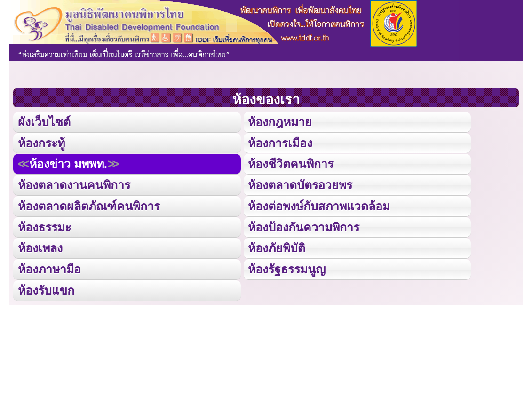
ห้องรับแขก (46, 288)
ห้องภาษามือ (49, 267)
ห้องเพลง (40, 246)
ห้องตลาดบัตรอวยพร (300, 184)
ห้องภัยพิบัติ (276, 246)
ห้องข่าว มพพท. (68, 163)
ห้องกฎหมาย (280, 122)
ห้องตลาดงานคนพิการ (74, 184)
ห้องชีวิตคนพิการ (291, 163)
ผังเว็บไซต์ (44, 122)
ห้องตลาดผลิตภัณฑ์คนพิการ (89, 204)
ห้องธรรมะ (44, 225)
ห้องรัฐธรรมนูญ (287, 267)
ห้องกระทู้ (41, 142)
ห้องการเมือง (280, 142)
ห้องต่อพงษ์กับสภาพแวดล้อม (319, 204)
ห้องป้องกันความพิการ (304, 225)
